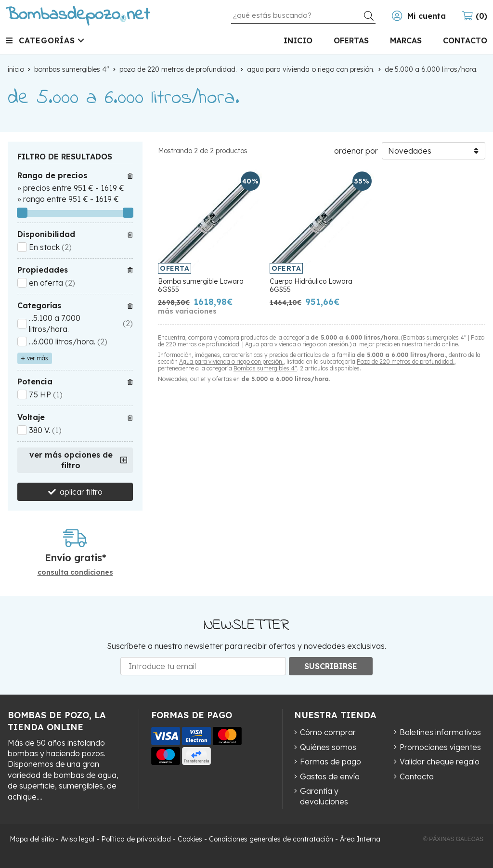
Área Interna (360, 839)
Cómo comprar (328, 732)
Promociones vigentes (440, 747)
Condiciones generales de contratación (271, 839)
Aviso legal (78, 839)
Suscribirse (331, 666)
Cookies (190, 839)
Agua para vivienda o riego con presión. (231, 362)
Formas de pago (331, 762)
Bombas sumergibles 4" (265, 368)
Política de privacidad (136, 839)
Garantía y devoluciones (324, 796)
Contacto (417, 776)
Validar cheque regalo (440, 762)
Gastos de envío (330, 776)
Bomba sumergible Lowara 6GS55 (201, 285)
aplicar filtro (81, 492)
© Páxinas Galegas (453, 839)
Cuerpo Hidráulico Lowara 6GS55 (311, 285)
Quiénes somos (328, 747)
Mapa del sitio (32, 839)
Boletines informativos (440, 732)
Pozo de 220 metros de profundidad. (406, 362)
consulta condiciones (75, 572)
